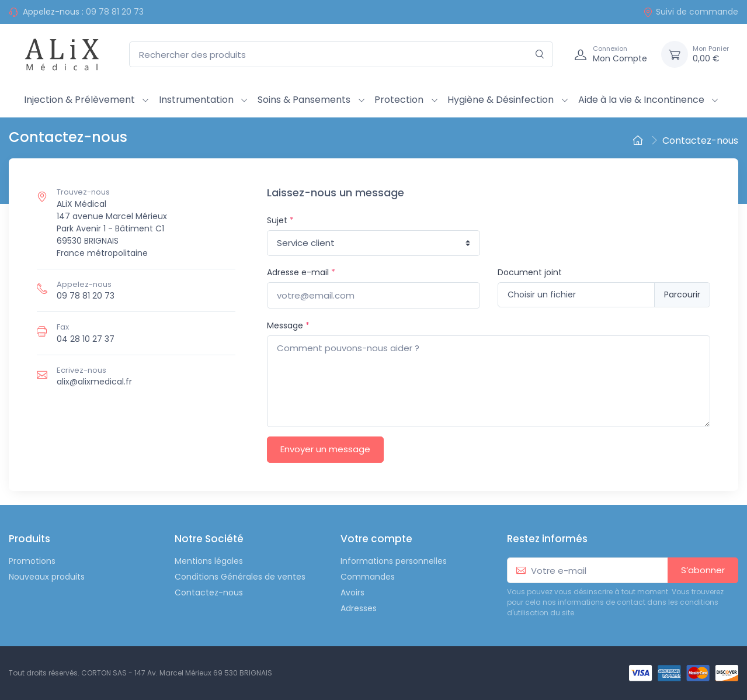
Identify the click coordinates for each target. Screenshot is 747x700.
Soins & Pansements (304, 100)
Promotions (32, 561)
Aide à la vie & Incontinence (641, 100)
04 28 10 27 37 (86, 339)
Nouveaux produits (47, 577)
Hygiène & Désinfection (501, 100)
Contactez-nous (209, 592)
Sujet (280, 220)
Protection (399, 100)
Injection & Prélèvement (79, 100)
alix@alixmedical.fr (94, 382)
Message (288, 325)
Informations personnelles (394, 561)
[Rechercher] (540, 55)
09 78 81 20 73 (115, 12)
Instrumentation (196, 100)
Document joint (530, 272)
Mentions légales (209, 561)
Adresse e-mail (301, 272)
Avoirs (352, 592)
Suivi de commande (691, 12)
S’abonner (703, 570)
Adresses (359, 608)
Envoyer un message (325, 449)
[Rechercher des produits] (341, 55)
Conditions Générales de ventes (240, 577)
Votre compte (376, 539)
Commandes (368, 577)
